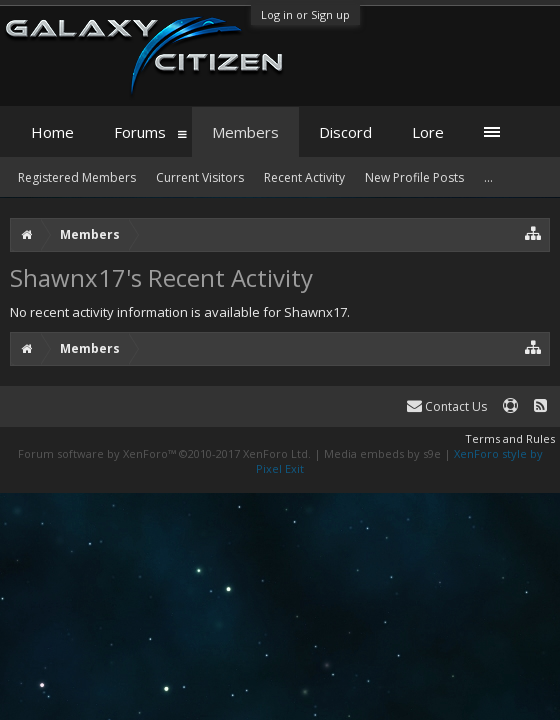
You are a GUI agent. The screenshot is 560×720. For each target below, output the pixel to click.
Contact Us (447, 406)
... (488, 177)
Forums (140, 132)
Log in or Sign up (305, 14)
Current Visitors (200, 177)
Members (245, 132)
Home (52, 132)
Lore (428, 132)
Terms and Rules (510, 438)
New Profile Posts (414, 177)
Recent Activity (304, 177)
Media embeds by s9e (382, 453)
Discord (345, 132)
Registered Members (77, 177)
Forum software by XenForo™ (164, 453)
